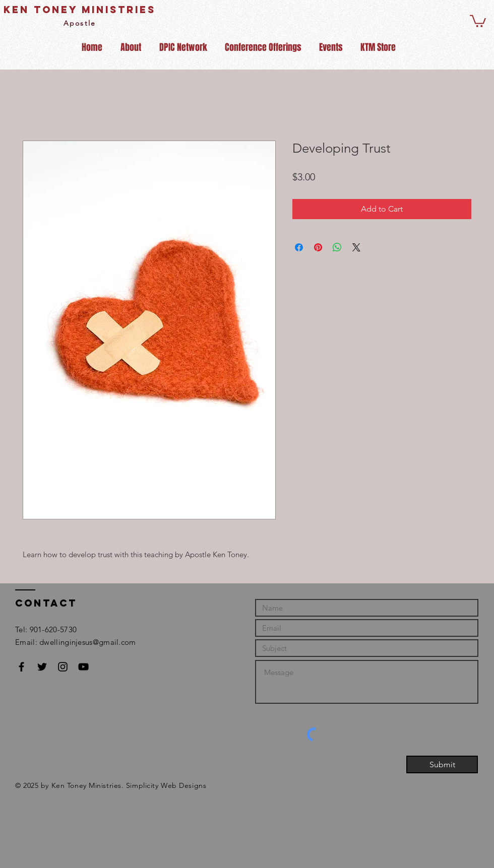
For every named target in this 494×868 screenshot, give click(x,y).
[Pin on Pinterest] (318, 247)
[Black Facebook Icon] (21, 667)
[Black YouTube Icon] (83, 667)
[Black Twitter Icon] (42, 667)
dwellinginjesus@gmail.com (88, 642)
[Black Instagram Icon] (63, 667)
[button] (478, 20)
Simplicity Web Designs (166, 785)
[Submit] (442, 764)
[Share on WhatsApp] (337, 247)
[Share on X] (356, 247)
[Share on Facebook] (299, 247)
